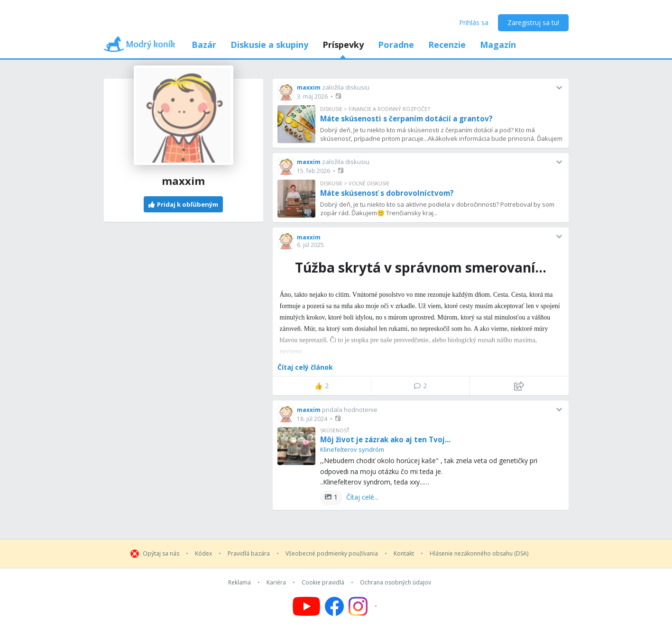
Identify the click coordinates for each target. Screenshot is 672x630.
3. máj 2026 (312, 96)
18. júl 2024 (312, 419)
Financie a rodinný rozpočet (390, 109)
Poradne (396, 45)
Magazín (498, 45)
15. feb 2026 (313, 171)
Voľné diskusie (369, 183)
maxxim (309, 87)
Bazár (204, 45)
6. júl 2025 (310, 245)
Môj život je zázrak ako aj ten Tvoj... (385, 439)
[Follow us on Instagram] (364, 606)
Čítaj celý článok (305, 367)
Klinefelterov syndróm (352, 449)
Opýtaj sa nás (161, 554)
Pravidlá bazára (249, 554)
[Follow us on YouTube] (306, 606)
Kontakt (404, 554)
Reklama (239, 583)
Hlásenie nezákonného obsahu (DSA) (479, 554)
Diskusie (331, 109)
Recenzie (447, 45)
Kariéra (276, 583)
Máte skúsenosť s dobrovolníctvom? (387, 193)
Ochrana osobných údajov (396, 583)
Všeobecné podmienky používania (332, 554)
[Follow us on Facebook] (334, 606)
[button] (339, 96)
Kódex (203, 554)
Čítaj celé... (362, 497)
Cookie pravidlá (323, 583)
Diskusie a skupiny (269, 45)
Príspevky (343, 45)
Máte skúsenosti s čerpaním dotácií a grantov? (406, 119)
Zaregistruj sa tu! (533, 23)
